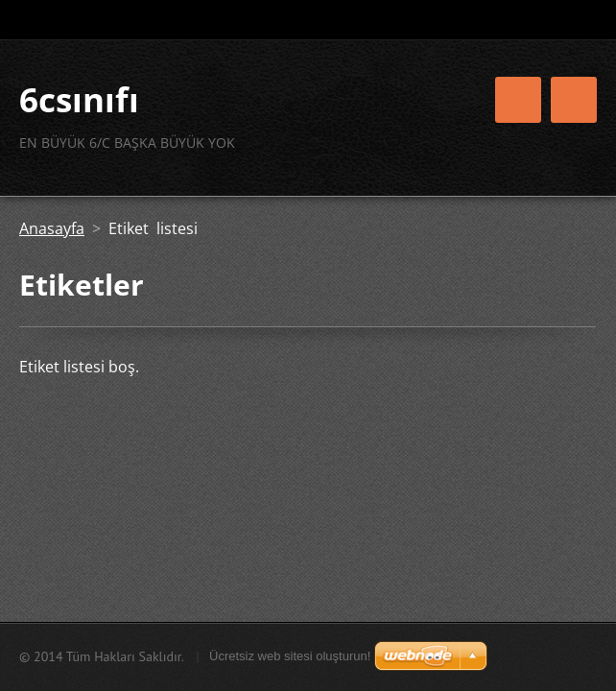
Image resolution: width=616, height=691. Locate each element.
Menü (574, 100)
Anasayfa (52, 228)
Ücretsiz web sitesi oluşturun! (290, 656)
